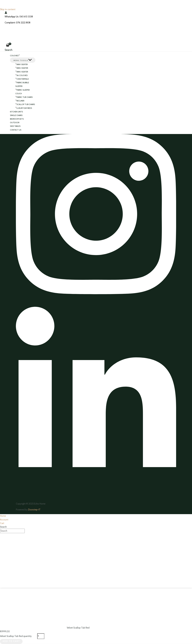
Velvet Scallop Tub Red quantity (16, 636)
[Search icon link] (9, 50)
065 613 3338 (26, 17)
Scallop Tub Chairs (25, 104)
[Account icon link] (6, 13)
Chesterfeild (22, 79)
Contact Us (16, 130)
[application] (19, 56)
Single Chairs (16, 115)
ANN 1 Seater (21, 64)
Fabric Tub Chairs (24, 97)
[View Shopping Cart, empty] (8, 45)
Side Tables (15, 126)
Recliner (20, 101)
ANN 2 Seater (22, 68)
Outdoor (15, 123)
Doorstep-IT (34, 510)
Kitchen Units (16, 112)
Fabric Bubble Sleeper (22, 84)
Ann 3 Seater (22, 72)
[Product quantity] (41, 636)
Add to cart (11, 641)
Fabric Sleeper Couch (22, 92)
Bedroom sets (17, 119)
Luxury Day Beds (24, 108)
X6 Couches (21, 75)
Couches (15, 56)
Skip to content (8, 9)
